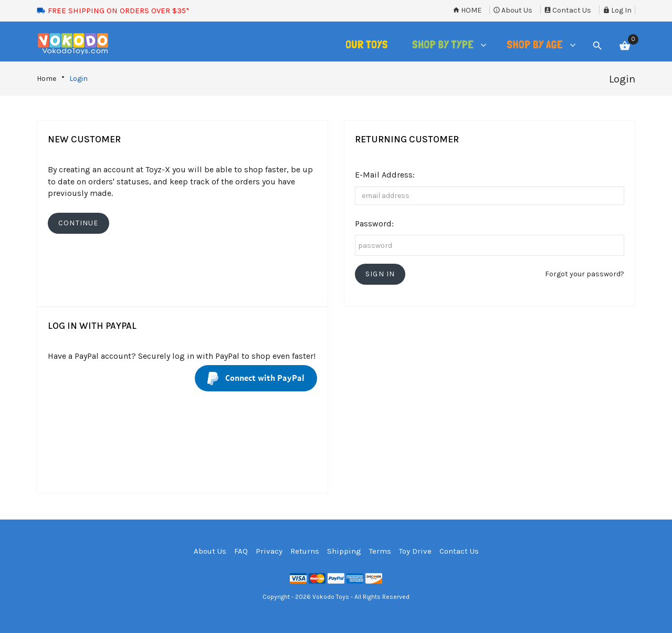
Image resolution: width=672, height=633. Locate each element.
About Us (513, 10)
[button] (380, 274)
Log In (617, 10)
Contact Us (568, 10)
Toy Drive (415, 551)
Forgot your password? (585, 274)
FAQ (241, 551)
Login (78, 79)
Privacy (269, 551)
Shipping (344, 551)
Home (467, 10)
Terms (380, 551)
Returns (305, 551)
